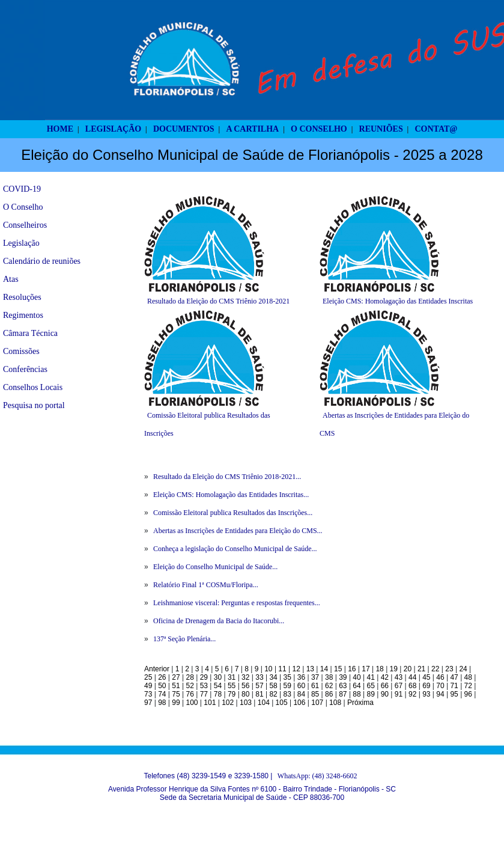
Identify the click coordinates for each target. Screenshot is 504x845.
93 (426, 694)
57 (259, 686)
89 (371, 694)
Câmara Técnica (30, 333)
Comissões (21, 351)
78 (218, 694)
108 (335, 703)
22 (435, 669)
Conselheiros (25, 225)
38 (329, 677)
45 (426, 677)
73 (148, 694)
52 (190, 686)
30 (218, 677)
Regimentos (23, 315)
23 (449, 669)
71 (454, 686)
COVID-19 (22, 189)
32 (245, 677)
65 (371, 686)
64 (357, 686)
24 (463, 669)
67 (399, 686)
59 (287, 686)
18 (379, 669)
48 (468, 677)
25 (148, 677)
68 (412, 686)
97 (148, 703)
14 (324, 669)
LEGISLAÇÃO (113, 129)
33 (259, 677)
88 (357, 694)
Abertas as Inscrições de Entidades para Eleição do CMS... (238, 531)
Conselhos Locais (33, 387)
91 (399, 694)
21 (421, 669)
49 (148, 686)
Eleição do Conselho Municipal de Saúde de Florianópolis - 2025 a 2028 (252, 155)
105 (282, 703)
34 (273, 677)
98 (162, 703)
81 (259, 694)
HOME (60, 129)
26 (162, 677)
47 (454, 677)
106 (299, 703)
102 (228, 703)
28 (190, 677)
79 (232, 694)
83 (287, 694)
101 (210, 703)
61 (315, 686)
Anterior (157, 669)
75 (176, 694)
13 (310, 669)
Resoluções (22, 297)
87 (343, 694)
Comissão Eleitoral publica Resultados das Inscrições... (233, 513)
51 (176, 686)
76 (190, 694)
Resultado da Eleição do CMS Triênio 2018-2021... (227, 477)
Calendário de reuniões (42, 261)
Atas (11, 279)
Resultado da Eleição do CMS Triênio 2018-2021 (218, 301)
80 (245, 694)
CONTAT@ (436, 129)
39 (343, 677)
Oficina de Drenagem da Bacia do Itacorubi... (219, 621)
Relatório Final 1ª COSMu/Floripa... (206, 585)
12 (296, 669)
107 (317, 703)
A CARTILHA (252, 129)
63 (343, 686)
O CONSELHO (319, 129)
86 (329, 694)
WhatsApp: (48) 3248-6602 (317, 776)
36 (301, 677)
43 (399, 677)
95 (454, 694)
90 (385, 694)
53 (204, 686)
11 (282, 669)
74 (162, 694)
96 (468, 694)
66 (385, 686)
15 (338, 669)
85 (315, 694)
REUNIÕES (381, 129)
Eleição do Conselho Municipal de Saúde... (215, 567)
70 (440, 686)
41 (371, 677)
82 (273, 694)
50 (162, 686)
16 (352, 669)
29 (204, 677)
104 (264, 703)
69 (426, 686)
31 (232, 677)
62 (329, 686)
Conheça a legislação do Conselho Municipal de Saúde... (235, 549)
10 (268, 669)
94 (440, 694)
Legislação (21, 243)
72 (468, 686)
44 (412, 677)
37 (315, 677)
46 (440, 677)
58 (273, 686)
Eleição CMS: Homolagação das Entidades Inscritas (398, 301)
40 (357, 677)
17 (366, 669)
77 (204, 694)
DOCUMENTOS (184, 129)
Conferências (25, 369)
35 (287, 677)
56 (245, 686)
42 (385, 677)
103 (246, 703)
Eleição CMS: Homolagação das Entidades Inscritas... (231, 495)
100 (192, 703)
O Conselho (23, 207)
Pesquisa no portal (34, 405)
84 (301, 694)
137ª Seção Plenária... (184, 639)
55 (232, 686)
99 (176, 703)
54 (218, 686)
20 (408, 669)
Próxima (360, 703)
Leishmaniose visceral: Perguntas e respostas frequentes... (237, 603)
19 (394, 669)
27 (176, 677)
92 (412, 694)
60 (301, 686)
